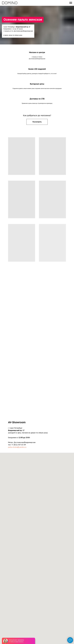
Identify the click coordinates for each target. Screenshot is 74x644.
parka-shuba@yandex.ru (17, 447)
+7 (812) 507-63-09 (18, 445)
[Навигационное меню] (71, 3)
